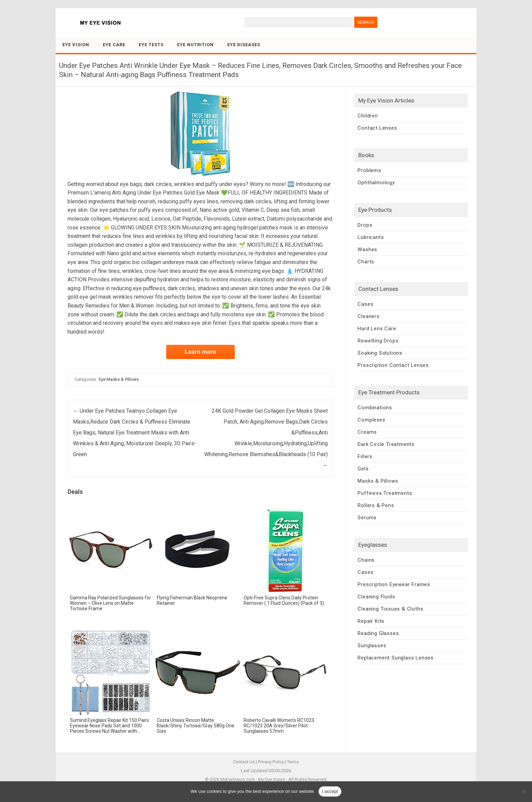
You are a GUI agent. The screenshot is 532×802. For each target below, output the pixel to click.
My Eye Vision (272, 779)
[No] (524, 791)
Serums (367, 518)
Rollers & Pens (376, 505)
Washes (367, 249)
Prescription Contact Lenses (393, 365)
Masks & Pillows (378, 481)
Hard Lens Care (377, 329)
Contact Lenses (377, 128)
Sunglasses (372, 646)
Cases (365, 304)
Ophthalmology (376, 183)
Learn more (200, 352)
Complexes (371, 420)
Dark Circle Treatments (386, 444)
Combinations (375, 408)
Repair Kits (371, 621)
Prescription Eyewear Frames (394, 584)
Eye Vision (76, 45)
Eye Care (114, 45)
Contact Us (244, 762)
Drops (365, 225)
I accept (330, 791)
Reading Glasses (378, 633)
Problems (369, 170)
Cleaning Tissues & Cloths (390, 609)
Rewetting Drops (378, 341)
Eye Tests (151, 45)
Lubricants (371, 237)
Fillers (365, 456)
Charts (366, 262)
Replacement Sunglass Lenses (396, 658)
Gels (363, 469)
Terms (293, 762)
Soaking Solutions (380, 353)
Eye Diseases (244, 45)
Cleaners (368, 316)
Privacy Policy (271, 762)
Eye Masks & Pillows (119, 379)
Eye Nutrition (195, 45)
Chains (366, 560)
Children (368, 116)
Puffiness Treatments (385, 493)
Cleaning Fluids (376, 597)
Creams (367, 432)
